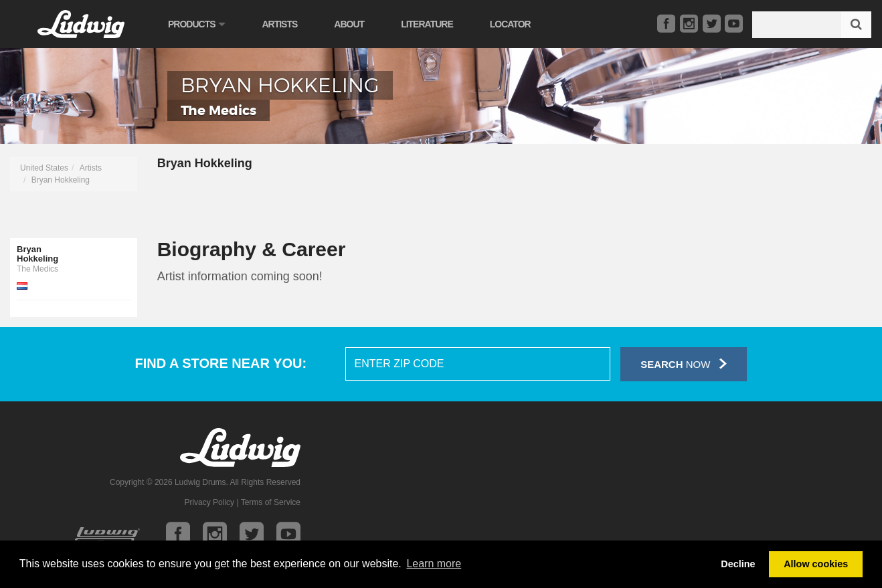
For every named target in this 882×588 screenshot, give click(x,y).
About (349, 24)
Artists (279, 24)
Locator (510, 24)
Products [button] (196, 24)
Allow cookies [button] (816, 564)
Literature (427, 24)
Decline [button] (738, 564)
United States (44, 168)
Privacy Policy (209, 502)
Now (684, 364)
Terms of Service (271, 502)
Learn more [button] (434, 564)
